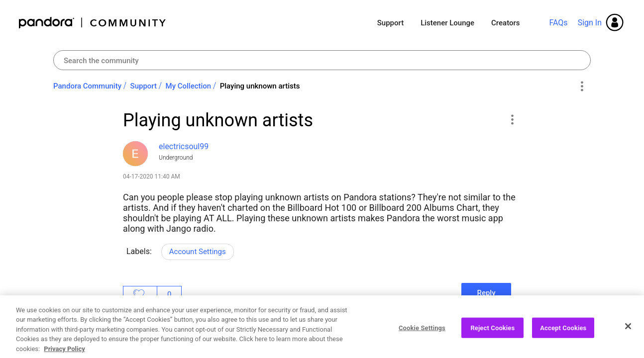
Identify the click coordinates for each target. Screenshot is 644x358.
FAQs (558, 23)
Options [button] (582, 87)
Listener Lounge (447, 23)
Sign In (590, 23)
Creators (505, 23)
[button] (512, 119)
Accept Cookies (563, 337)
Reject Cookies (492, 337)
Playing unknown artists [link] (260, 86)
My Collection (189, 86)
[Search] (322, 60)
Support (390, 23)
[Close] (628, 336)
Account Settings (198, 252)
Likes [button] (140, 294)
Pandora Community (93, 23)
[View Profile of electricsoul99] (184, 146)
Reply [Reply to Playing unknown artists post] (486, 293)
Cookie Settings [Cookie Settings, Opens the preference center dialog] (422, 337)
